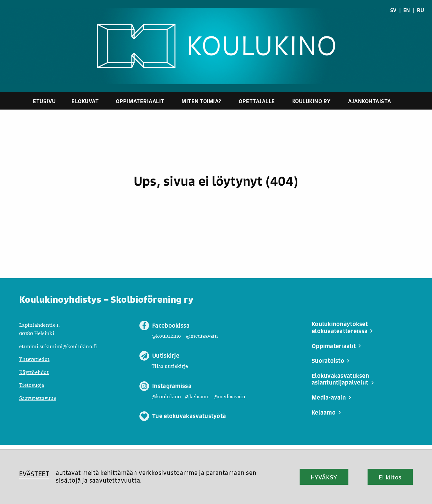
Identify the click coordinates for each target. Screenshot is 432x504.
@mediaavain (202, 336)
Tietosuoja (32, 385)
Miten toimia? (201, 101)
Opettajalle (257, 101)
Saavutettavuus (38, 398)
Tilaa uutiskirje (170, 366)
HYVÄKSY (324, 477)
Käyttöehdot (34, 372)
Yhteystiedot (34, 359)
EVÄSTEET (34, 474)
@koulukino (166, 336)
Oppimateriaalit (140, 101)
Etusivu (44, 101)
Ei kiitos (390, 477)
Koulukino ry (312, 101)
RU (421, 10)
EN (407, 10)
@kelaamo (197, 396)
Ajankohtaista (370, 101)
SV (393, 10)
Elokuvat (85, 101)
